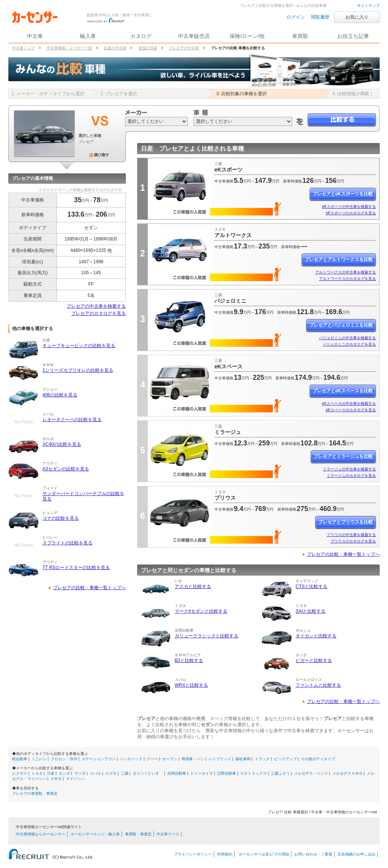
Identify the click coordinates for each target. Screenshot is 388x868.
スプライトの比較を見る (67, 543)
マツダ (80, 773)
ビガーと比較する (314, 660)
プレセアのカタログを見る (99, 313)
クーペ (152, 759)
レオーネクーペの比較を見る (72, 420)
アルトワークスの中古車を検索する (346, 272)
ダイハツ (140, 773)
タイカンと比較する (316, 636)
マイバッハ (75, 779)
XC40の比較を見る (62, 444)
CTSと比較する (311, 587)
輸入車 (88, 36)
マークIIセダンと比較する (201, 611)
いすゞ (157, 773)
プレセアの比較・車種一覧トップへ (89, 588)
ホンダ (64, 773)
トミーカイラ (202, 773)
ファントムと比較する (318, 685)
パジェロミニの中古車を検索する (347, 338)
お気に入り (357, 17)
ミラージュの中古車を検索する (349, 469)
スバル (95, 773)
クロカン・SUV (64, 759)
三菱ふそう (280, 773)
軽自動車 (20, 759)
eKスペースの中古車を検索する (349, 403)
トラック (262, 759)
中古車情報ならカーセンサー (41, 834)
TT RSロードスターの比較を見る (76, 568)
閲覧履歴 (320, 17)
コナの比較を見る (61, 518)
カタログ (141, 36)
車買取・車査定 (138, 834)
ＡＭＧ (56, 779)
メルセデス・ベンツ (311, 773)
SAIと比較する (311, 611)
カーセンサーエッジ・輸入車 (95, 834)
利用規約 (225, 854)
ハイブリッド (220, 759)
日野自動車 (227, 773)
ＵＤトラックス (253, 773)
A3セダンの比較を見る (66, 469)
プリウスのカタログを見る (353, 541)
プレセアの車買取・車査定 (35, 793)
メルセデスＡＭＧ (347, 773)
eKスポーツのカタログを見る (351, 213)
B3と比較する (189, 660)
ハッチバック (131, 759)
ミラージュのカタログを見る (351, 476)
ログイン (296, 17)
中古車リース (168, 834)
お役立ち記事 (353, 36)
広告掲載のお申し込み (357, 854)
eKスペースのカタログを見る (351, 410)
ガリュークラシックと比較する (207, 636)
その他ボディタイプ (318, 759)
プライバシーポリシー (193, 854)
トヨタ (37, 773)
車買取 (300, 36)
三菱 (125, 773)
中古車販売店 (194, 36)
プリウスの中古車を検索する (351, 535)
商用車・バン (193, 759)
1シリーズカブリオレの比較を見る (78, 370)
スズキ (111, 773)
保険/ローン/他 (247, 36)
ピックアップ (285, 759)
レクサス (20, 773)
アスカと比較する (193, 587)
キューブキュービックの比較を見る (79, 346)
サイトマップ (368, 6)
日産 (51, 773)
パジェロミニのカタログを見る (349, 344)
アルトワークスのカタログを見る (347, 279)
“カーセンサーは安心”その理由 (264, 854)
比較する (342, 120)
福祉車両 (243, 759)
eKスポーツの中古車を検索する (349, 207)
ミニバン (39, 759)
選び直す (99, 155)
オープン (170, 759)
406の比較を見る (60, 395)
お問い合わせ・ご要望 (313, 854)
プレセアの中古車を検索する (96, 306)
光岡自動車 (177, 773)
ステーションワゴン (99, 759)
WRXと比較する (191, 685)
